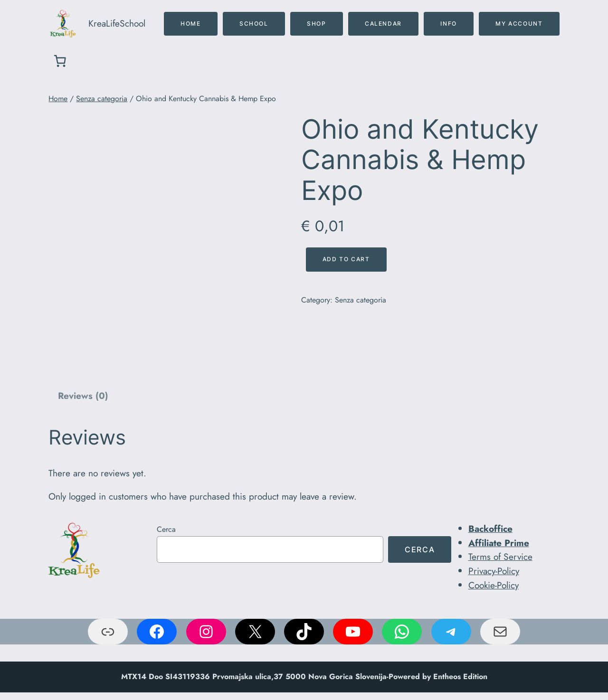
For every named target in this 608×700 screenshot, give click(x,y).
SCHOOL (254, 24)
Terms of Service (500, 557)
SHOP (316, 24)
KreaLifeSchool (117, 23)
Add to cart (346, 259)
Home (58, 99)
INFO (448, 24)
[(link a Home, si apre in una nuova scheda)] (74, 550)
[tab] (83, 397)
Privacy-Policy (494, 571)
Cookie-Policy (494, 585)
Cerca (166, 529)
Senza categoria (102, 99)
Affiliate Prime (499, 543)
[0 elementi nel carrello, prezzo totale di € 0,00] (60, 61)
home (190, 24)
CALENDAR (383, 24)
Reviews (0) (83, 396)
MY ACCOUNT (519, 24)
